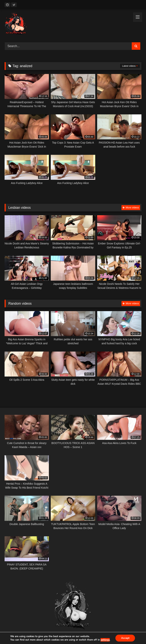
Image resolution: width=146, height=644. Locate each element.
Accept (125, 638)
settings (105, 640)
